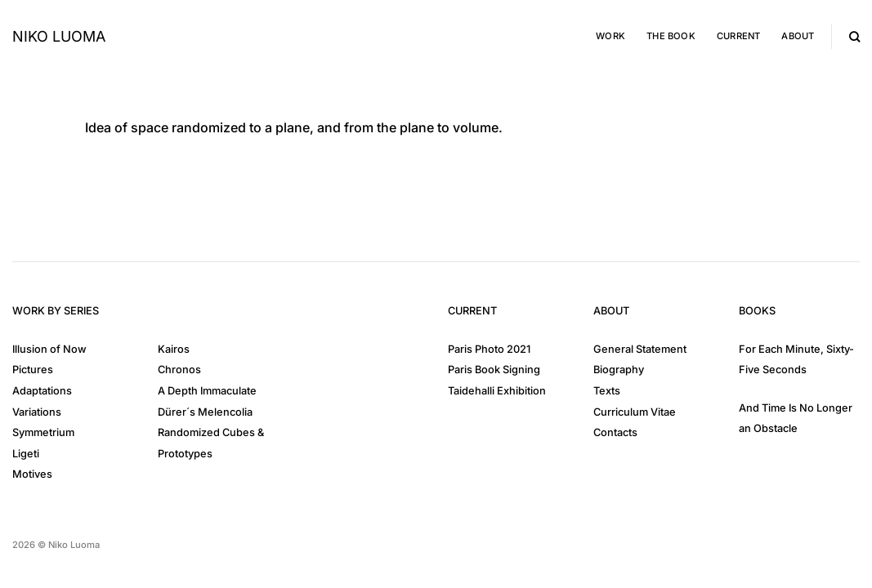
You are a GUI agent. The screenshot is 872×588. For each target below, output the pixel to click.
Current (739, 36)
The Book (671, 36)
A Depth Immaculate (207, 391)
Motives (32, 474)
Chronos (179, 370)
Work (610, 36)
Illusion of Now (49, 349)
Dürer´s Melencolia (205, 412)
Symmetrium (43, 432)
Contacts (615, 432)
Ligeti (26, 454)
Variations (37, 412)
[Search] (854, 37)
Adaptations (42, 391)
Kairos (174, 349)
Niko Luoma (59, 37)
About (798, 36)
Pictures (33, 370)
